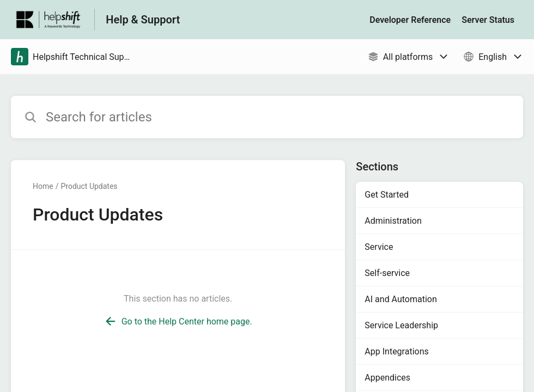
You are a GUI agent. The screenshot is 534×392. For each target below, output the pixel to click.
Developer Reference (410, 20)
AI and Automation (400, 299)
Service (379, 247)
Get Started (387, 195)
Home (43, 186)
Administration (393, 221)
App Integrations (396, 351)
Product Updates (89, 186)
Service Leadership (401, 325)
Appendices (387, 378)
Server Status (488, 20)
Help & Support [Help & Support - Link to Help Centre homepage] (143, 20)
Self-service (387, 273)
